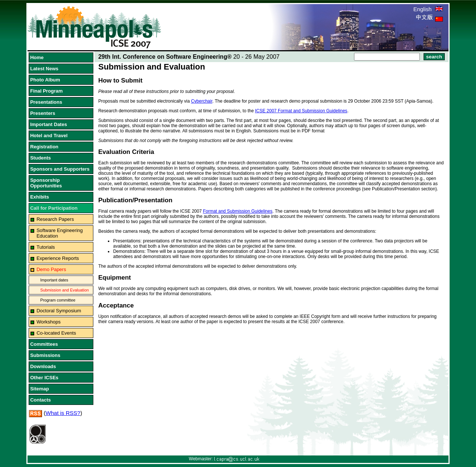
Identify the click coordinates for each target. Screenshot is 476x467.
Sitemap (40, 389)
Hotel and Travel (49, 136)
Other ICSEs (44, 378)
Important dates (54, 280)
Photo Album (45, 80)
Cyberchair (202, 101)
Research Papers (55, 219)
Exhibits (40, 197)
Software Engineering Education (59, 233)
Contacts (41, 400)
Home (37, 57)
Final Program (46, 91)
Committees (44, 344)
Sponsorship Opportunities (46, 183)
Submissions (45, 355)
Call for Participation (54, 208)
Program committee (58, 300)
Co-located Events (56, 333)
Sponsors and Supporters (60, 169)
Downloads (43, 366)
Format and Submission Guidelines (238, 211)
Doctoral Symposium (59, 311)
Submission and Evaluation (65, 290)
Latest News (44, 69)
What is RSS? (63, 413)
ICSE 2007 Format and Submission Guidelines (301, 111)
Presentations (46, 102)
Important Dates (49, 124)
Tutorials (46, 247)
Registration (44, 147)
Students (41, 158)
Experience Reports (58, 258)
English (428, 9)
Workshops (49, 322)
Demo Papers (51, 269)
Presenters (43, 113)
